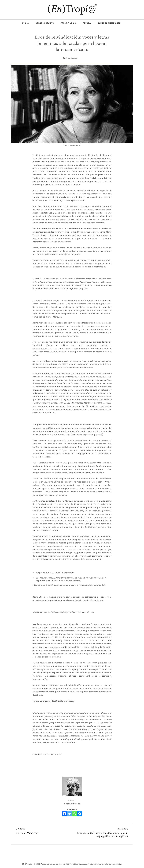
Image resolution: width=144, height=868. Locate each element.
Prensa (87, 23)
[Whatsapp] (75, 814)
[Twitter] (70, 814)
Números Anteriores (110, 23)
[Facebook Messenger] (80, 814)
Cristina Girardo (70, 58)
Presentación (69, 23)
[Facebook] (64, 814)
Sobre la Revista (45, 23)
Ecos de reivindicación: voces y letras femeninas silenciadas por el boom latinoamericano (72, 44)
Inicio (26, 23)
